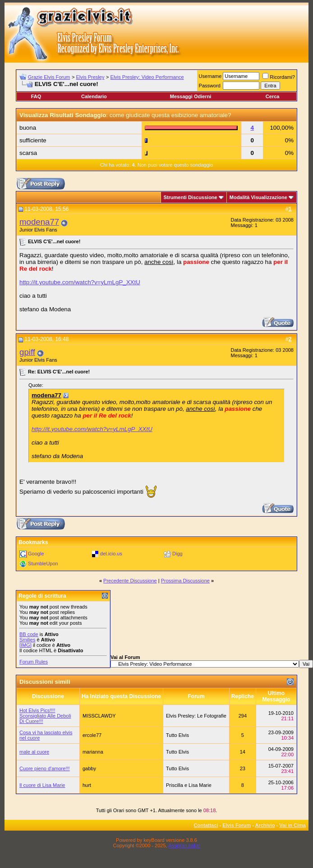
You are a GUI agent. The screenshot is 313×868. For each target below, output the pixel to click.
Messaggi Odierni (191, 96)
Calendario (94, 96)
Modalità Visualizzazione (258, 197)
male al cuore (34, 752)
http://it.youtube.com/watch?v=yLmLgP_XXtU (80, 282)
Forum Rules (34, 662)
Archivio (265, 825)
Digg (177, 554)
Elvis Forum (237, 825)
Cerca (273, 96)
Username (210, 76)
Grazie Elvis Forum (49, 77)
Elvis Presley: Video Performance (147, 77)
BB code (29, 634)
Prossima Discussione (185, 581)
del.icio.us (111, 554)
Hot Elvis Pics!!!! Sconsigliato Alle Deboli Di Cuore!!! (45, 716)
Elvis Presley (90, 77)
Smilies (27, 640)
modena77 (39, 222)
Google (36, 554)
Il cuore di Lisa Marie (42, 785)
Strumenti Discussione (191, 197)
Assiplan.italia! (184, 845)
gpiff (27, 352)
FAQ (36, 96)
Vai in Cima (292, 825)
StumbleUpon (43, 564)
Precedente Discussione (130, 581)
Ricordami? (279, 77)
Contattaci (206, 825)
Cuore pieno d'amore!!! (45, 768)
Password (210, 86)
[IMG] (25, 645)
